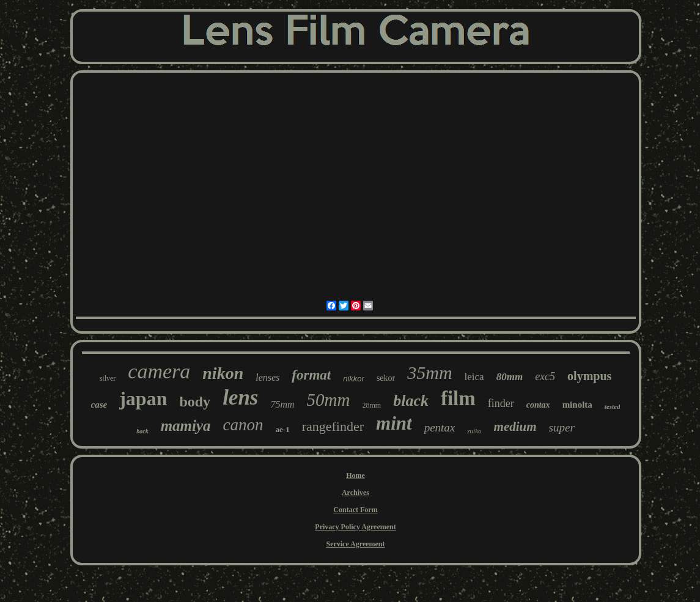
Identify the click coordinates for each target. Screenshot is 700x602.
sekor (386, 378)
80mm (510, 377)
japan (143, 398)
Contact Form (355, 510)
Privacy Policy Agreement (355, 527)
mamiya (186, 426)
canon (243, 425)
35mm (429, 373)
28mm (371, 405)
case (99, 405)
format (311, 375)
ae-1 (283, 429)
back (142, 431)
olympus (589, 376)
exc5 (545, 376)
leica (474, 377)
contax (538, 405)
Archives (356, 493)
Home (356, 475)
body (195, 402)
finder (501, 403)
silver (108, 378)
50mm (329, 400)
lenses (267, 377)
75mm (282, 404)
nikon (223, 373)
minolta (577, 405)
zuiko (474, 431)
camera (159, 371)
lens (240, 398)
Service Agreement (355, 544)
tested (613, 406)
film (458, 398)
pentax (440, 428)
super (562, 428)
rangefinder (333, 426)
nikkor (354, 379)
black (411, 401)
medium (515, 427)
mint (394, 423)
